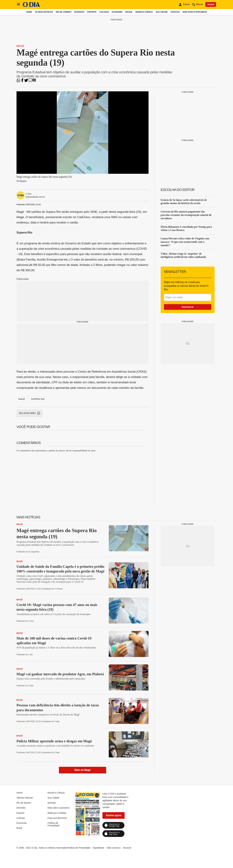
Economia (117, 12)
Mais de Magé (82, 770)
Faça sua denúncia (57, 818)
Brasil (129, 12)
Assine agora (114, 815)
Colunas (104, 12)
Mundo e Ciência (144, 12)
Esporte (92, 12)
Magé (20, 46)
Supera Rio (38, 399)
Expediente (99, 848)
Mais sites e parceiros (195, 12)
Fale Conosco (114, 848)
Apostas (175, 12)
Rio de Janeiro (63, 12)
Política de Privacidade (53, 824)
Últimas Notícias (44, 12)
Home (29, 12)
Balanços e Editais (57, 813)
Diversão (79, 12)
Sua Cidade (162, 12)
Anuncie (127, 848)
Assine (211, 4)
